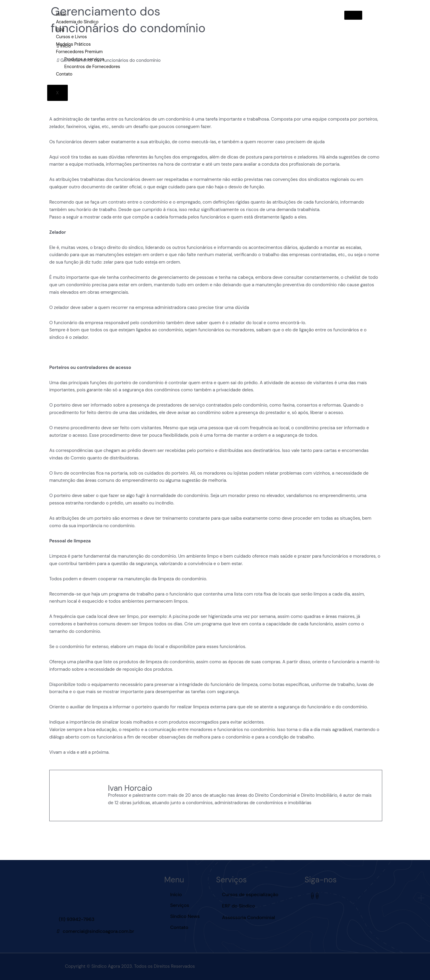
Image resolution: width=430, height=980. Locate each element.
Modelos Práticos (73, 44)
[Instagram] (312, 896)
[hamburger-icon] (353, 15)
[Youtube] (317, 896)
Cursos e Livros (71, 36)
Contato (64, 73)
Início (61, 14)
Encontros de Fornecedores (93, 66)
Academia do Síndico (77, 22)
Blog (60, 29)
